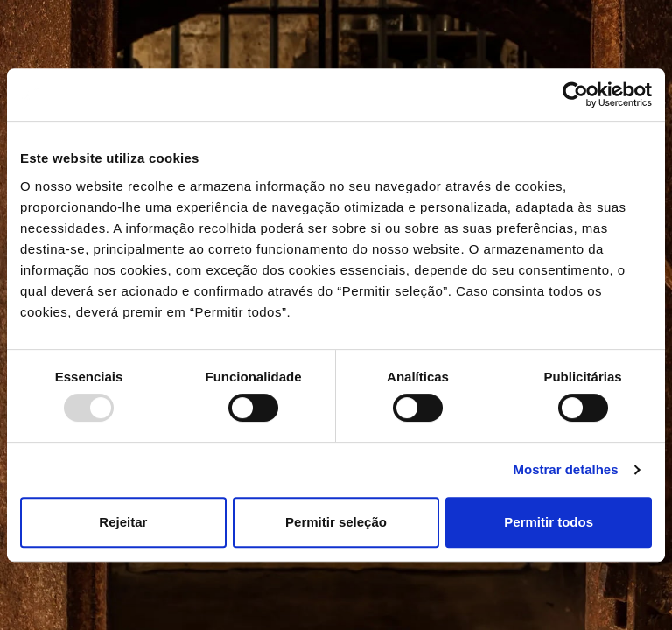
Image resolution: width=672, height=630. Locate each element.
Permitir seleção (336, 522)
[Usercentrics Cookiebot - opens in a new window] (575, 94)
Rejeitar (123, 522)
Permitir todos (549, 522)
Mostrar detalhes (566, 469)
